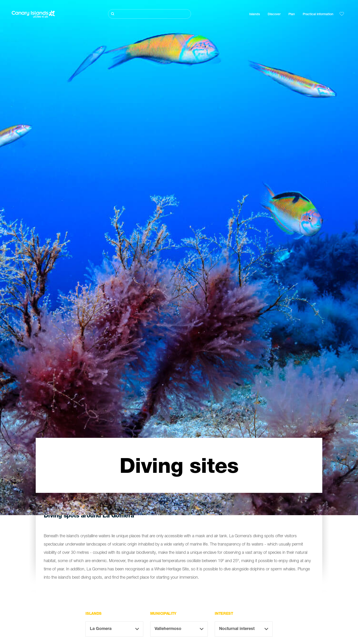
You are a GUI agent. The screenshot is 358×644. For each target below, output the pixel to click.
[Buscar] (150, 14)
